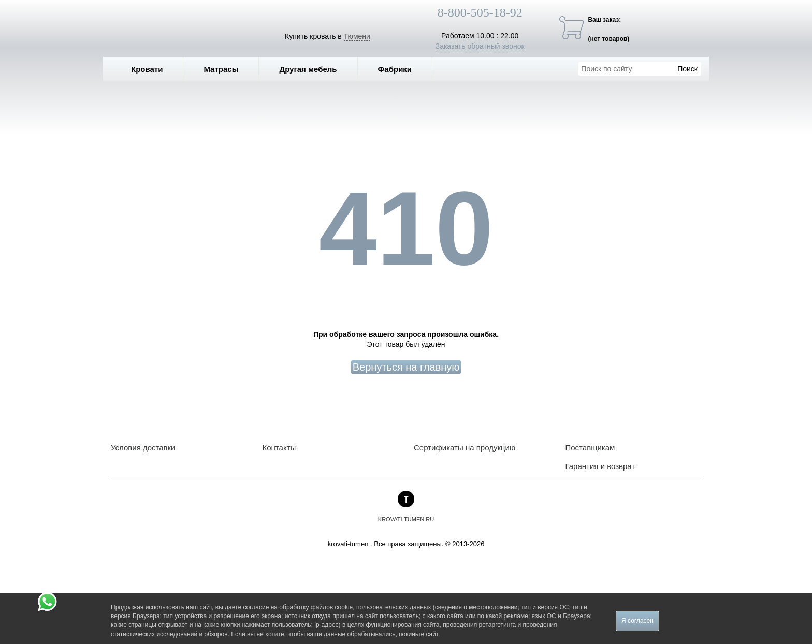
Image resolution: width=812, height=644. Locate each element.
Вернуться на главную (406, 367)
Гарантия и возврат (600, 466)
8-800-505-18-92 (480, 12)
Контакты (279, 448)
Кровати (154, 69)
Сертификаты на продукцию (465, 448)
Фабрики (403, 69)
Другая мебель (315, 69)
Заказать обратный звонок (480, 46)
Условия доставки (143, 448)
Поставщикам (590, 448)
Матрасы (221, 69)
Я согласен (637, 621)
